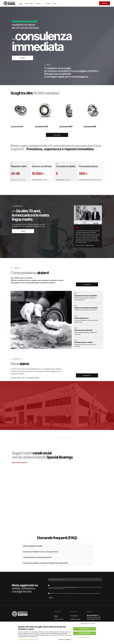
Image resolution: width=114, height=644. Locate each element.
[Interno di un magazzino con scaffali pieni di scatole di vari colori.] (88, 478)
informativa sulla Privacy (71, 587)
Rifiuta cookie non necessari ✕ (88, 624)
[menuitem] (21, 3)
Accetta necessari (85, 633)
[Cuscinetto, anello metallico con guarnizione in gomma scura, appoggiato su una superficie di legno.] (26, 509)
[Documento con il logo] (88, 509)
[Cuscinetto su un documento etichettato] (57, 486)
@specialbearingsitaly (20, 462)
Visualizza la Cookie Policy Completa (28, 639)
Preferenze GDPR (84, 637)
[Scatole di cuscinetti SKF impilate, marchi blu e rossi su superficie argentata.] (26, 478)
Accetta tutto (85, 629)
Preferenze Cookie (75, 619)
